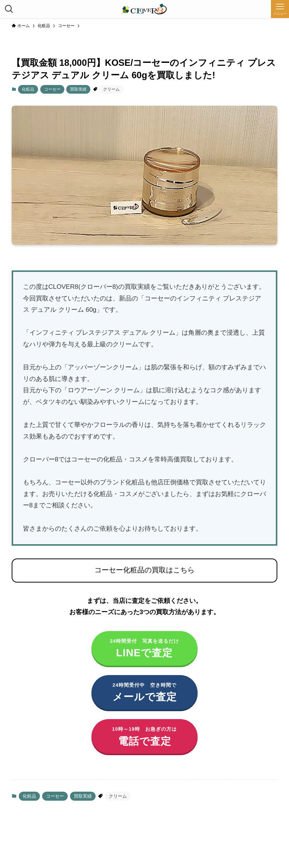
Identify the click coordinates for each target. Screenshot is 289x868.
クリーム (111, 89)
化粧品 (28, 89)
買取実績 (78, 89)
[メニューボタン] (280, 9)
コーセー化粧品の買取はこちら (144, 570)
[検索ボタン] (9, 9)
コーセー (52, 89)
